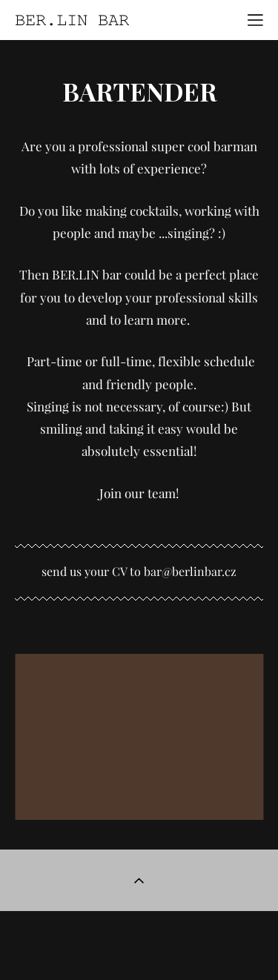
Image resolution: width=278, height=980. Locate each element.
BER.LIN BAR (72, 20)
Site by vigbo (139, 944)
